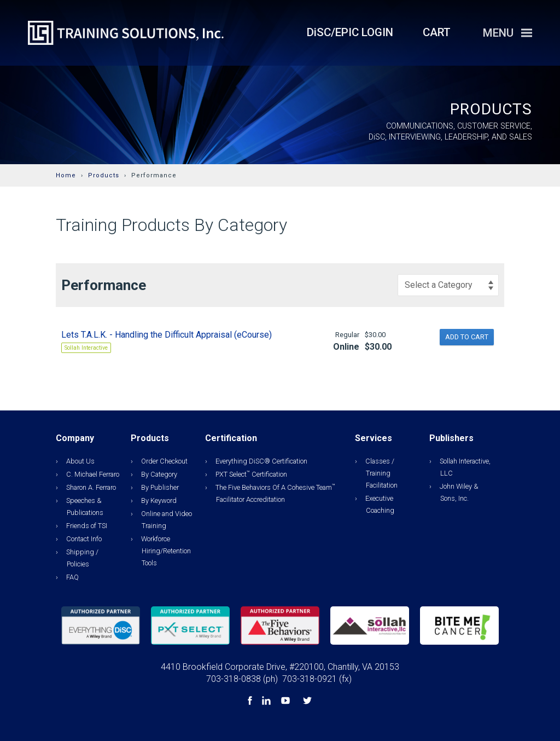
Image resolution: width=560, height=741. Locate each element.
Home (66, 175)
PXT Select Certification (251, 474)
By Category (159, 474)
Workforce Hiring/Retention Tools (166, 551)
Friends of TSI (87, 526)
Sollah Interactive (86, 348)
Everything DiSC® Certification (261, 461)
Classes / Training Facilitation (381, 473)
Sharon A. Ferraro (91, 487)
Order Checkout (164, 461)
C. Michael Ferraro (93, 474)
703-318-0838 (234, 679)
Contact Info (84, 539)
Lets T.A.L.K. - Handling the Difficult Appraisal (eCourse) (167, 335)
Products (104, 175)
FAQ (72, 577)
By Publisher (160, 487)
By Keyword (159, 500)
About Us (80, 461)
